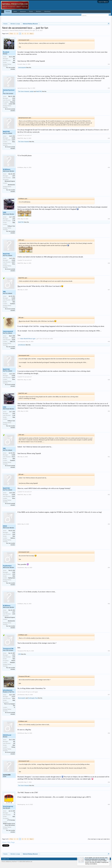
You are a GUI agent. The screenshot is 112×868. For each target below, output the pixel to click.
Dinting (13, 747)
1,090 (14, 572)
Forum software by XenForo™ (17, 862)
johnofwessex (22, 345)
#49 (109, 380)
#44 (109, 167)
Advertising (47, 11)
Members (39, 11)
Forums (8, 12)
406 (14, 742)
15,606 (13, 138)
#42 (109, 88)
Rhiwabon (13, 663)
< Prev (11, 34)
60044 (5, 526)
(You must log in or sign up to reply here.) (99, 839)
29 (14, 813)
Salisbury (13, 538)
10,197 (13, 697)
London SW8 (12, 104)
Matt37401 (39, 91)
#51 (109, 457)
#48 (109, 341)
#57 (109, 695)
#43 (109, 138)
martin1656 (7, 775)
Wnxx (14, 142)
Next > (32, 34)
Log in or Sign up (103, 2)
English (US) (6, 859)
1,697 (14, 176)
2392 (5, 212)
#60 (109, 804)
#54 (109, 568)
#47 (109, 290)
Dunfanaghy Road (33, 698)
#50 (109, 411)
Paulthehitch (7, 566)
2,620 (14, 655)
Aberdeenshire (11, 185)
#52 (109, 495)
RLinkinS (6, 52)
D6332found (7, 735)
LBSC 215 (12, 342)
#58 (109, 733)
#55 (109, 604)
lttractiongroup (8, 806)
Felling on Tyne (11, 226)
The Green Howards (24, 91)
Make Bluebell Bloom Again (28, 339)
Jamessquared (22, 67)
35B (4, 292)
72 (14, 707)
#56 (109, 651)
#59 (109, 782)
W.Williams (7, 169)
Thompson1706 (8, 649)
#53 (109, 524)
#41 (109, 64)
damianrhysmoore (9, 91)
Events (31, 11)
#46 (109, 263)
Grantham (13, 304)
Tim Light (32, 31)
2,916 (14, 98)
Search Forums (7, 14)
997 (14, 59)
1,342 (14, 532)
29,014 (13, 338)
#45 (109, 219)
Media (15, 11)
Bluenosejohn (22, 698)
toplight (32, 91)
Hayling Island (12, 578)
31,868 (13, 298)
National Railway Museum (17, 31)
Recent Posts (17, 14)
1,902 (14, 219)
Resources (23, 11)
